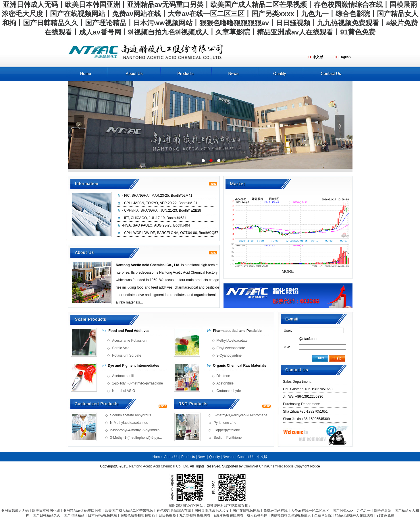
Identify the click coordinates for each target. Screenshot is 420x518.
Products (188, 457)
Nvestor (229, 457)
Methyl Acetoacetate (232, 341)
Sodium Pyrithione (228, 438)
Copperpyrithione (227, 430)
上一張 (80, 126)
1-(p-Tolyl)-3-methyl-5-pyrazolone (137, 383)
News (202, 457)
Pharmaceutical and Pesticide (237, 331)
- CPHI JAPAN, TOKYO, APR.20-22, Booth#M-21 (160, 203)
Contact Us (246, 457)
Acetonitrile (225, 383)
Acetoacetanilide (125, 376)
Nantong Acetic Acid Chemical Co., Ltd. (159, 466)
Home (157, 457)
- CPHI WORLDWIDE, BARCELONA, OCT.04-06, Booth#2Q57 (170, 233)
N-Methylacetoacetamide (129, 423)
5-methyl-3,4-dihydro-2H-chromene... (242, 415)
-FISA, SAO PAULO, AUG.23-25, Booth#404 (156, 225)
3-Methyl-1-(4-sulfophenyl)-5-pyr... (136, 438)
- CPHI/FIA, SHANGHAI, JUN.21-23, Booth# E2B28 (162, 210)
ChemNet (251, 466)
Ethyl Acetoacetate (231, 348)
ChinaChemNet (271, 466)
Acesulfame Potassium (130, 341)
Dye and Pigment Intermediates (133, 366)
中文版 (262, 457)
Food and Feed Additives (129, 331)
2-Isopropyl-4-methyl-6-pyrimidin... (136, 430)
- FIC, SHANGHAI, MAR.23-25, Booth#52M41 (157, 196)
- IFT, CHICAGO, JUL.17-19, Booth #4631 (154, 218)
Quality (214, 457)
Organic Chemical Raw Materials (239, 366)
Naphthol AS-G (124, 391)
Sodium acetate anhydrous (131, 415)
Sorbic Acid (121, 348)
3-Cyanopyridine (229, 355)
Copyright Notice (307, 466)
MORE (288, 271)
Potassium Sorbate (127, 355)
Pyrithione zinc (225, 423)
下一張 (340, 126)
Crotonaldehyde (229, 391)
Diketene (223, 376)
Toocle (289, 466)
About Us (171, 457)
